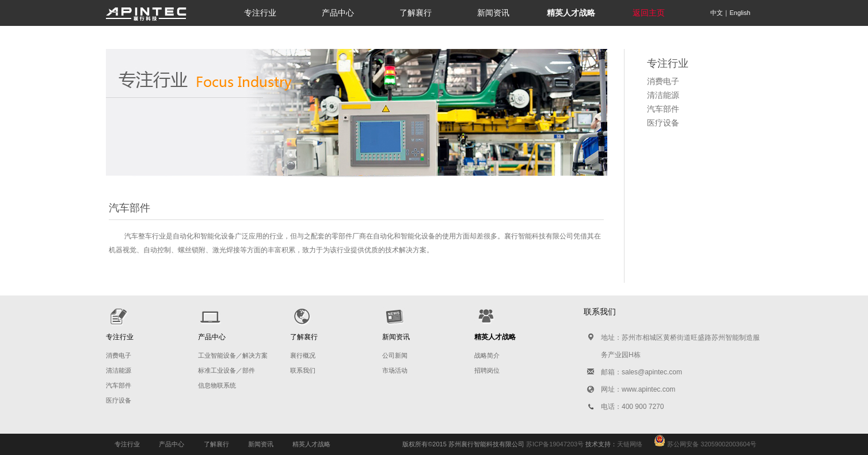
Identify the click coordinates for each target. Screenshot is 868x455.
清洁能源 (663, 95)
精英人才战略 (311, 444)
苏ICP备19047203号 (555, 444)
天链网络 (630, 444)
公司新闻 (395, 355)
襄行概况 (303, 355)
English (740, 13)
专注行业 (260, 13)
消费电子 (663, 81)
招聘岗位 (487, 370)
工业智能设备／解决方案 (233, 355)
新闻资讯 (493, 13)
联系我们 (303, 370)
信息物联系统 (217, 385)
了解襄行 (416, 13)
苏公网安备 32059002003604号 (699, 444)
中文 (717, 13)
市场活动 (395, 370)
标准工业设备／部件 (226, 370)
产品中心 (338, 13)
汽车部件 (663, 109)
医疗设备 (663, 123)
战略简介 (487, 355)
